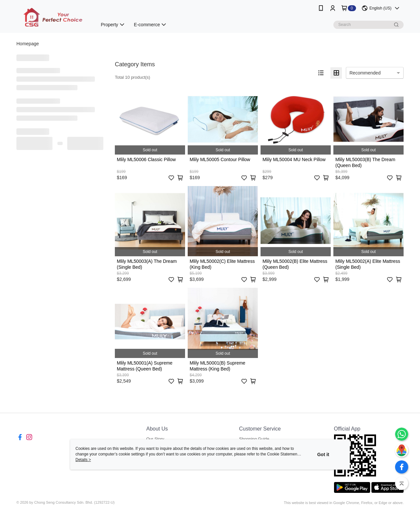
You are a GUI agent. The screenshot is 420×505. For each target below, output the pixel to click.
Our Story (155, 439)
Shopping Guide (254, 439)
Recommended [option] (365, 73)
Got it (323, 454)
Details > (83, 460)
